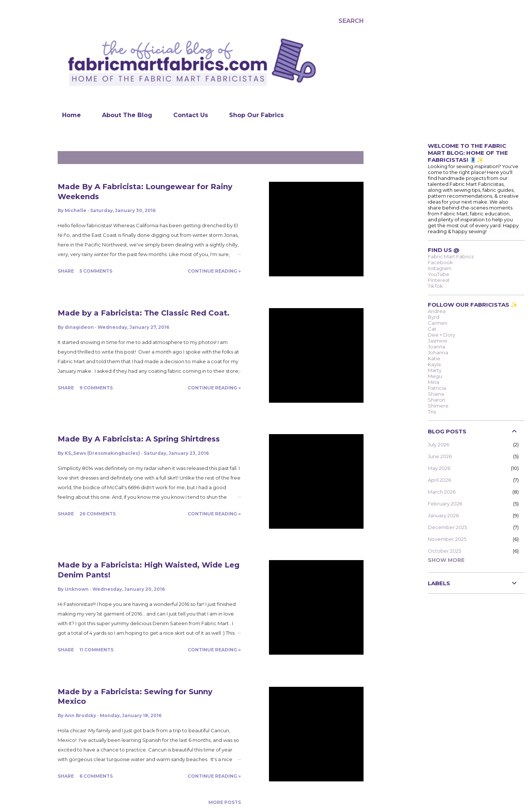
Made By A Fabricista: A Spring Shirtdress (139, 439)
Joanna (436, 347)
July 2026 (439, 444)
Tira (432, 412)
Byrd (434, 317)
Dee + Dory (441, 335)
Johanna (438, 352)
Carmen (438, 323)
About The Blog (123, 115)
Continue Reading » (214, 271)
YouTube (439, 274)
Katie (434, 358)
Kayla (434, 364)
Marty (435, 370)
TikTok (435, 286)
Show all (347, 158)
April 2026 (439, 480)
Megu (435, 376)
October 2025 (444, 551)
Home (67, 115)
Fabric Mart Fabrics (451, 256)
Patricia (437, 388)
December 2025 (447, 527)
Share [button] (66, 271)
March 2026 (442, 492)
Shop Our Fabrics (252, 115)
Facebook (440, 262)
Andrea (437, 311)
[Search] (351, 21)
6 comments (96, 776)
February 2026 (445, 504)
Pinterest (439, 280)
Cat (432, 329)
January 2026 (443, 515)
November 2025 (447, 539)
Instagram (440, 268)
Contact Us (186, 115)
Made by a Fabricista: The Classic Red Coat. (144, 313)
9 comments (96, 388)
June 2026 (440, 456)
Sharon (436, 400)
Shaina (436, 394)
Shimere (438, 406)
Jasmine (438, 341)
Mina (434, 382)
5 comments (96, 271)
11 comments (96, 650)
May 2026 (439, 468)
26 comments (98, 514)
